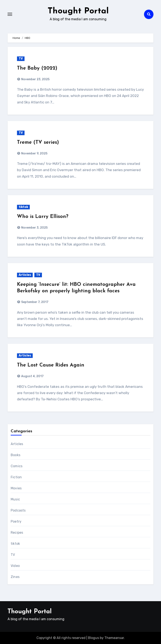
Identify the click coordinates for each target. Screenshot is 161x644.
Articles (25, 275)
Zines (15, 577)
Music (15, 499)
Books (16, 455)
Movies (16, 488)
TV (21, 59)
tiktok (23, 207)
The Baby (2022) (37, 68)
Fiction (16, 477)
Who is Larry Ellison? (43, 217)
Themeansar (114, 638)
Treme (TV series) (38, 143)
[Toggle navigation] (10, 14)
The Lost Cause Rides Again (51, 365)
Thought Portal (78, 11)
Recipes (17, 533)
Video (15, 566)
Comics (17, 466)
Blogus (93, 638)
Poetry (16, 521)
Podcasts (18, 510)
